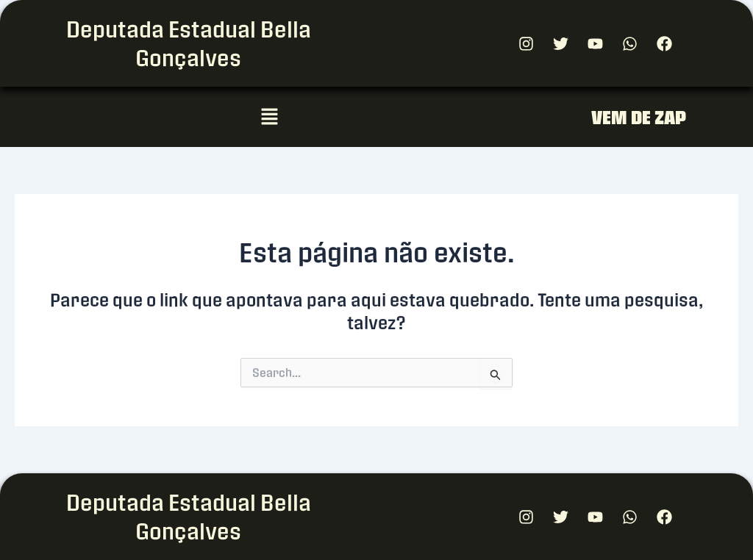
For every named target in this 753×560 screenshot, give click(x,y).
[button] (269, 117)
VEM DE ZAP (639, 117)
